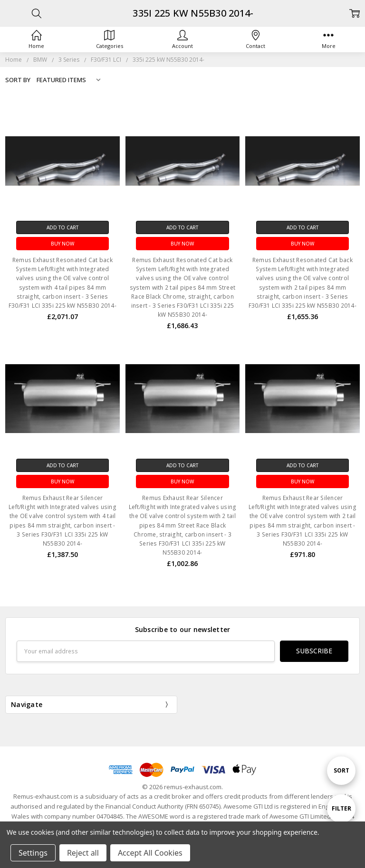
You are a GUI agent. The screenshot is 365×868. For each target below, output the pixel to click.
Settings (33, 853)
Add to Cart (62, 227)
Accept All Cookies (150, 853)
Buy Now (62, 244)
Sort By (18, 80)
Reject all (83, 853)
